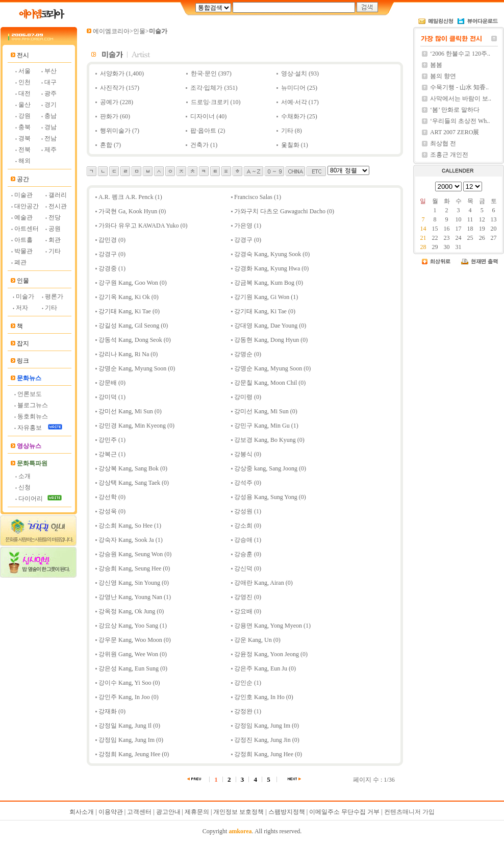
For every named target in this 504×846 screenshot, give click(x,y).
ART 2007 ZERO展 (455, 132)
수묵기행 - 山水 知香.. (459, 87)
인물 (139, 31)
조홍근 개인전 (449, 155)
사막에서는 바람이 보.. (461, 98)
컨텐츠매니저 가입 (409, 812)
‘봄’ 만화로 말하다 (455, 110)
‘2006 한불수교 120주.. (460, 54)
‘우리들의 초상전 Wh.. (460, 121)
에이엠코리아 (111, 31)
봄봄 (436, 65)
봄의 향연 (443, 76)
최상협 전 (443, 143)
